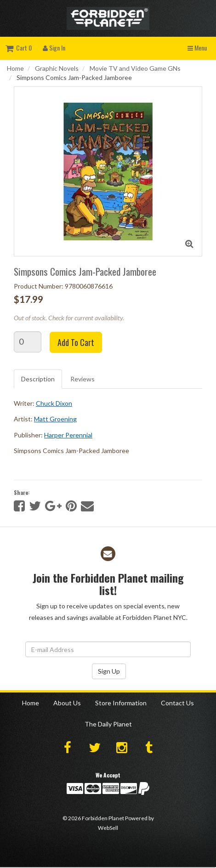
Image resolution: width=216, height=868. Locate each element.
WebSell (108, 828)
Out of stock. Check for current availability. (69, 318)
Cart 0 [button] (19, 48)
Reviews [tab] (82, 379)
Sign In (54, 48)
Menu (197, 48)
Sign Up (109, 671)
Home (15, 68)
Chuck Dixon (54, 403)
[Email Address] (108, 649)
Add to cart (76, 342)
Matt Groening (55, 419)
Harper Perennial (68, 435)
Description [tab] (38, 379)
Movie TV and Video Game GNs (135, 68)
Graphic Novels (57, 68)
